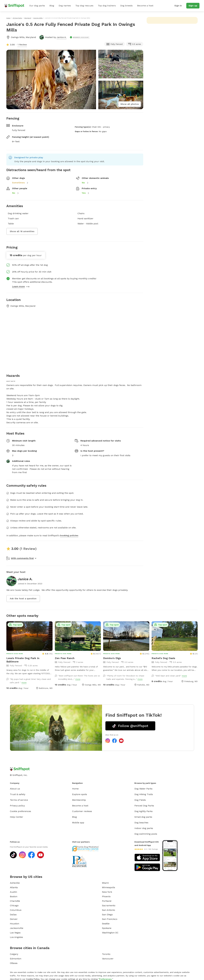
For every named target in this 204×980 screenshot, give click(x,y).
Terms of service (19, 800)
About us (15, 789)
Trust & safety (18, 794)
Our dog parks (37, 6)
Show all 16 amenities (22, 231)
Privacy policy (17, 806)
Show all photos (130, 104)
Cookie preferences (20, 811)
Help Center (17, 817)
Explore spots (80, 794)
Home (75, 789)
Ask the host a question (23, 598)
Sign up (193, 6)
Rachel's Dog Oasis (163, 658)
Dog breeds (126, 6)
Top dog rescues (84, 6)
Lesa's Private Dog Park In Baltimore (23, 660)
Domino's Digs (112, 658)
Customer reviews (82, 811)
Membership (79, 800)
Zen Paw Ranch (65, 658)
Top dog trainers (107, 6)
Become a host (145, 6)
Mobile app (78, 823)
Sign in (178, 6)
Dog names (65, 6)
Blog (52, 6)
